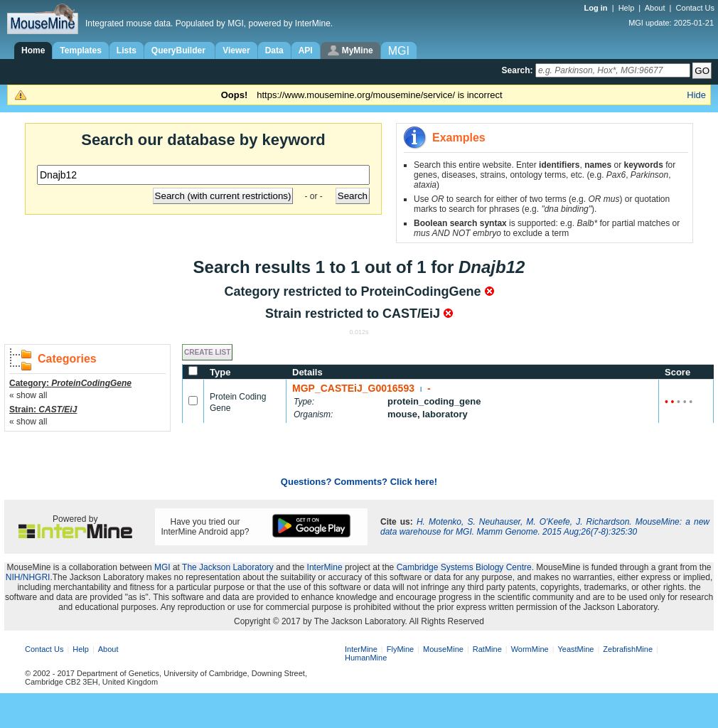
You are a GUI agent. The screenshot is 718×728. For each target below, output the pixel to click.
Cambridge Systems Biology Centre (464, 567)
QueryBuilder (179, 50)
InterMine (325, 567)
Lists (127, 50)
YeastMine (575, 649)
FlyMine (401, 649)
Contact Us (695, 8)
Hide (696, 95)
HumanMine (366, 658)
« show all (28, 395)
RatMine (487, 649)
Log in (597, 8)
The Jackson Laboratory (228, 567)
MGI (162, 567)
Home (33, 50)
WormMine (530, 649)
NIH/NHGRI (28, 577)
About (655, 8)
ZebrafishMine (628, 649)
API (306, 50)
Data (274, 50)
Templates (80, 50)
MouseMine (443, 649)
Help (627, 8)
